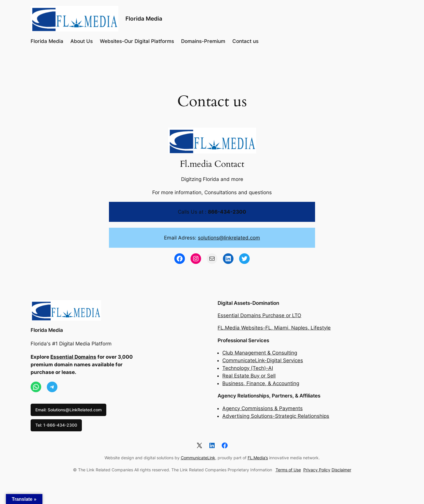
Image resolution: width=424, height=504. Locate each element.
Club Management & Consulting (260, 353)
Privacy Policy (317, 470)
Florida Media (144, 19)
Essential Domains (73, 357)
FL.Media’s (258, 458)
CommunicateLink (198, 458)
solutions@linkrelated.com (229, 238)
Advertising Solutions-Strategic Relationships (276, 416)
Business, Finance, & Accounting (261, 383)
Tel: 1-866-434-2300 (56, 425)
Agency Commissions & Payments (262, 408)
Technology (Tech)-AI (248, 368)
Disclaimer (341, 470)
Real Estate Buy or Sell (249, 376)
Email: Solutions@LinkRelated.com (68, 410)
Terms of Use (288, 470)
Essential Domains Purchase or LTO (259, 315)
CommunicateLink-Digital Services (263, 360)
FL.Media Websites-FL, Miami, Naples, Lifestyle (274, 328)
